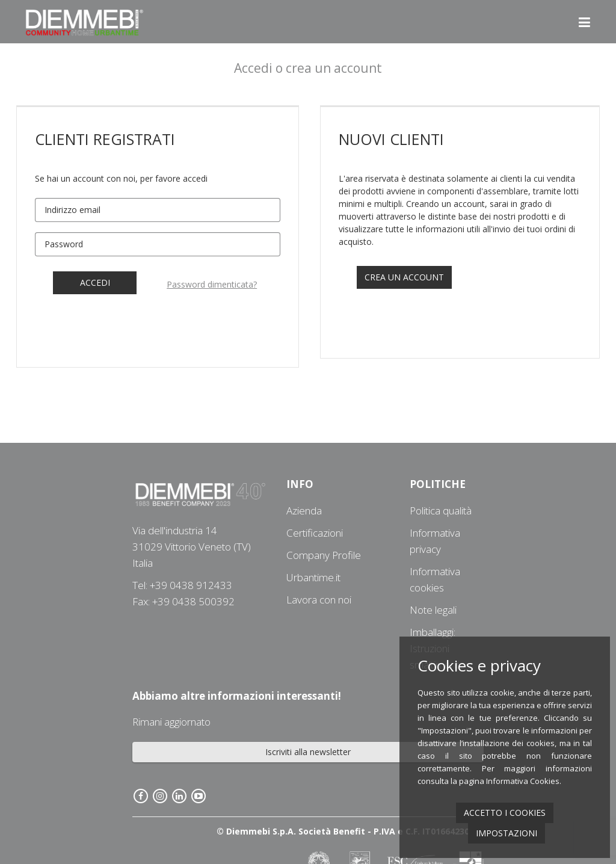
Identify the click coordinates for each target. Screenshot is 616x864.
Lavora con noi (319, 600)
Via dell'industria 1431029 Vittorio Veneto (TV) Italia (192, 547)
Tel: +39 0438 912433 (182, 585)
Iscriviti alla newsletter (308, 752)
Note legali (433, 610)
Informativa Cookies (523, 781)
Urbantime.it (313, 577)
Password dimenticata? (212, 284)
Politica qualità (441, 511)
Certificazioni (315, 533)
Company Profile (324, 555)
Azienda (304, 511)
